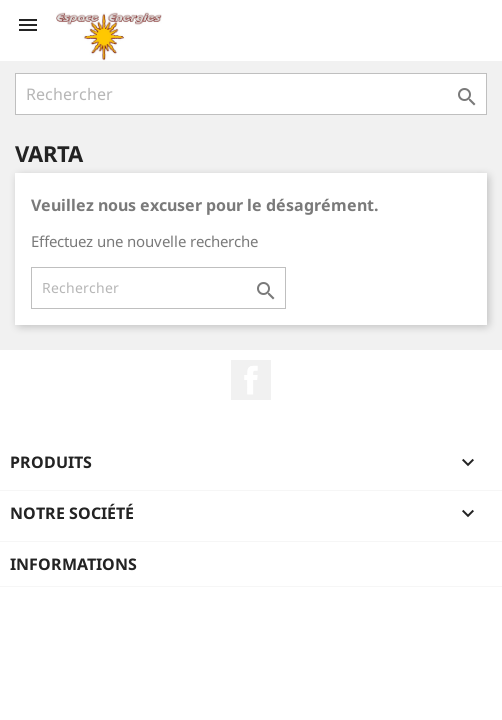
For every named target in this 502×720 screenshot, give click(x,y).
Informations (73, 564)
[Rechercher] (251, 94)
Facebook (251, 380)
